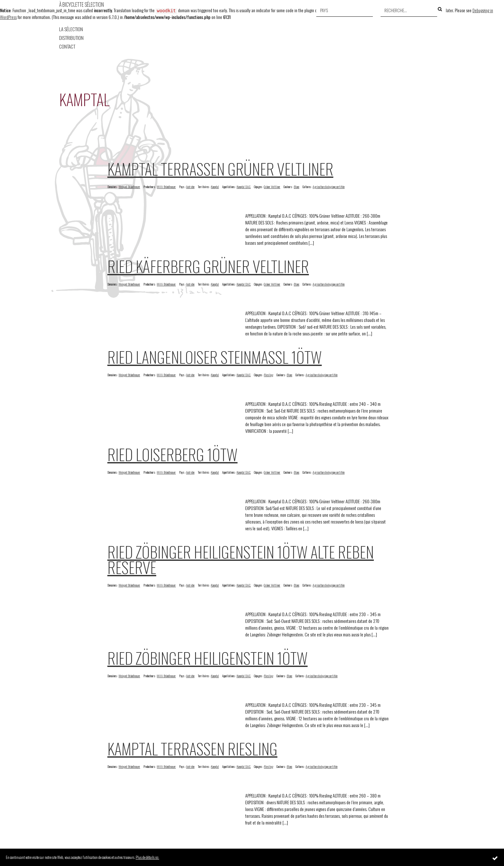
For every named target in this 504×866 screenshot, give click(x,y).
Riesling (269, 375)
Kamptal (215, 187)
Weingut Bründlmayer (129, 187)
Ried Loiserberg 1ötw (172, 454)
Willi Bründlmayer (166, 187)
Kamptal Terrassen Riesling (192, 748)
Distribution (71, 38)
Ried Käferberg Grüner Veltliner (208, 266)
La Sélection (71, 29)
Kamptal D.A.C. (244, 187)
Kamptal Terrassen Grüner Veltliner (220, 169)
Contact (67, 46)
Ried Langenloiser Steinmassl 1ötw (215, 357)
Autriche (190, 187)
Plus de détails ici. (147, 857)
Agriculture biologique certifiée (329, 187)
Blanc (297, 187)
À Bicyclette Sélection (81, 5)
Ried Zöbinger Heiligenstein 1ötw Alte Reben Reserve (241, 559)
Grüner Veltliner (272, 187)
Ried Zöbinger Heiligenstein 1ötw (207, 658)
